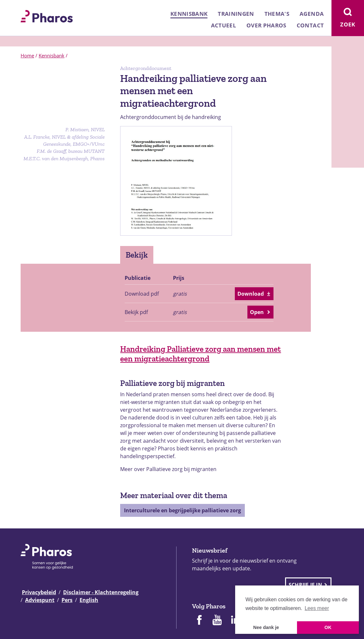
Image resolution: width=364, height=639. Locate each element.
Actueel (224, 25)
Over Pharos (266, 25)
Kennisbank (189, 14)
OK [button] (328, 627)
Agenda (312, 14)
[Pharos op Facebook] (199, 621)
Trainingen (236, 14)
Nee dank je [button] (266, 627)
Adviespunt (40, 600)
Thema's (277, 14)
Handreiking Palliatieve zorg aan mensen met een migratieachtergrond (201, 354)
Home (27, 55)
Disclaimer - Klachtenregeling (101, 592)
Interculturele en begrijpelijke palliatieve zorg (182, 510)
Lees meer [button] (317, 608)
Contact (310, 25)
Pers (67, 600)
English (89, 600)
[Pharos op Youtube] (217, 621)
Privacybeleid (39, 592)
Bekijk (137, 255)
